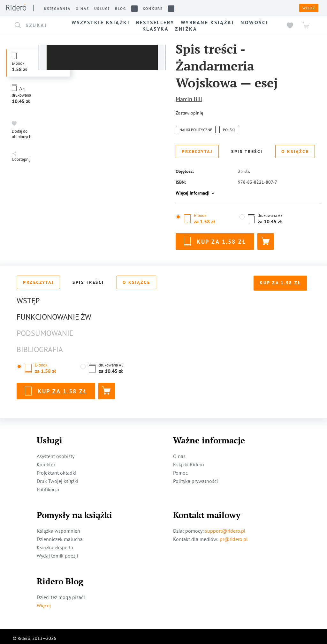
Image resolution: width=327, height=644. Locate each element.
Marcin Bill (189, 99)
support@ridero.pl (225, 527)
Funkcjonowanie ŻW (54, 313)
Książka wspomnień (58, 527)
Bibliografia (40, 346)
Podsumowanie (45, 329)
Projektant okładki (57, 469)
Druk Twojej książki (57, 477)
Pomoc (180, 469)
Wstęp (28, 297)
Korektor (46, 461)
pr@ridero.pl (234, 535)
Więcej (44, 602)
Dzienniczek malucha (60, 535)
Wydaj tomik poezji (57, 552)
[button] (35, 26)
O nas (179, 452)
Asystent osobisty (56, 452)
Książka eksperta (55, 544)
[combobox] (35, 26)
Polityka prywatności (195, 477)
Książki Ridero (189, 461)
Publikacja (48, 485)
